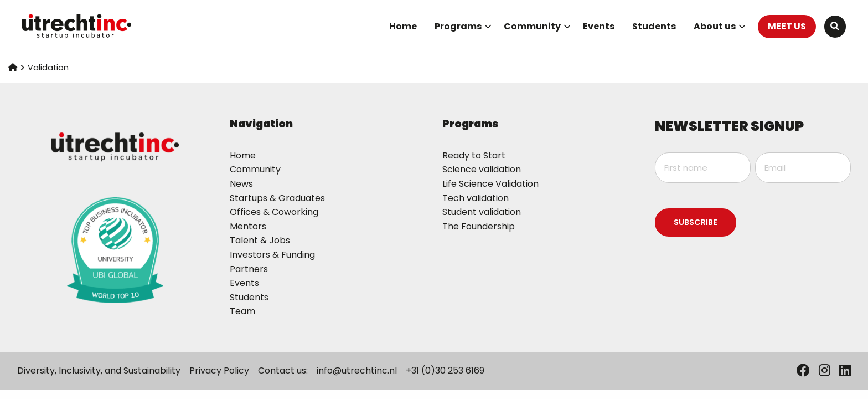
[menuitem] (403, 27)
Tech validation (476, 198)
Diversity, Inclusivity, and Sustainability (99, 370)
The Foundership (479, 226)
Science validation (482, 169)
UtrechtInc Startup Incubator (77, 27)
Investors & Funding (272, 255)
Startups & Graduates (277, 198)
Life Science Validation (490, 184)
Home (403, 26)
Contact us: (283, 370)
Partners (249, 269)
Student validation (482, 212)
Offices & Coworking (274, 212)
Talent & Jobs (260, 240)
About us (720, 26)
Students (654, 26)
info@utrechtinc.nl (357, 370)
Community (537, 26)
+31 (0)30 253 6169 (445, 370)
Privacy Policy (219, 370)
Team (242, 311)
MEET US (787, 26)
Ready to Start (474, 155)
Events (599, 26)
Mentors (248, 226)
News (241, 184)
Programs (463, 26)
